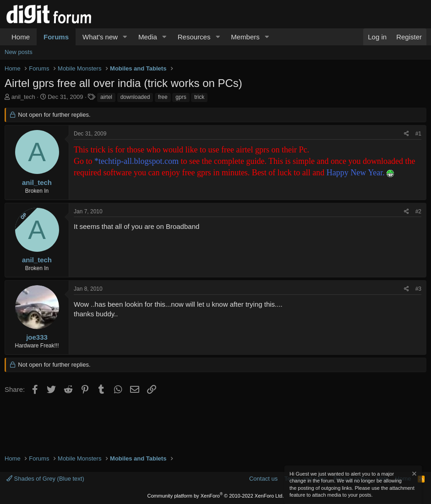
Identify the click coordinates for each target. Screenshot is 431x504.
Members (245, 37)
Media (148, 37)
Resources (194, 37)
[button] (125, 37)
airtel (106, 97)
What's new (100, 37)
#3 (418, 289)
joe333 (37, 337)
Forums (56, 37)
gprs (181, 97)
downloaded (135, 97)
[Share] (406, 134)
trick (199, 97)
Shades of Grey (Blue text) (45, 479)
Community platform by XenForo (216, 496)
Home (21, 37)
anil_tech (23, 97)
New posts (19, 52)
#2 (418, 211)
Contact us (263, 479)
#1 (418, 134)
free (163, 97)
